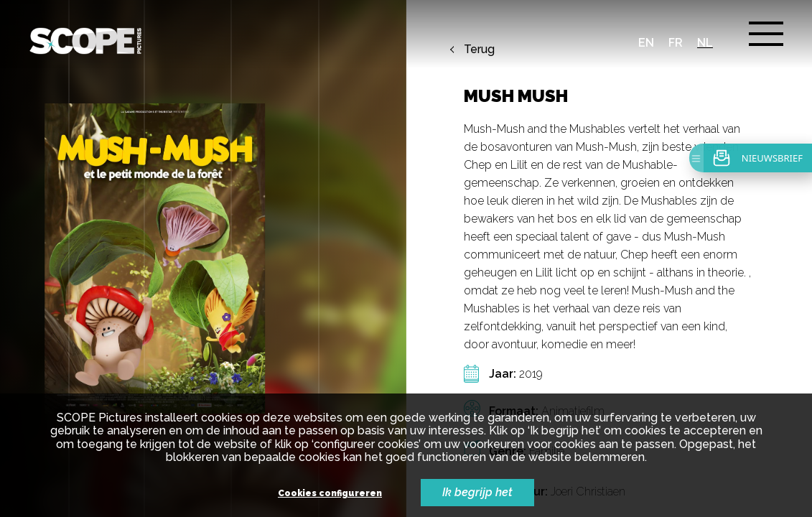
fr (676, 43)
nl (705, 43)
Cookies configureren (330, 494)
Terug (479, 50)
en (646, 43)
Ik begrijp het (477, 492)
